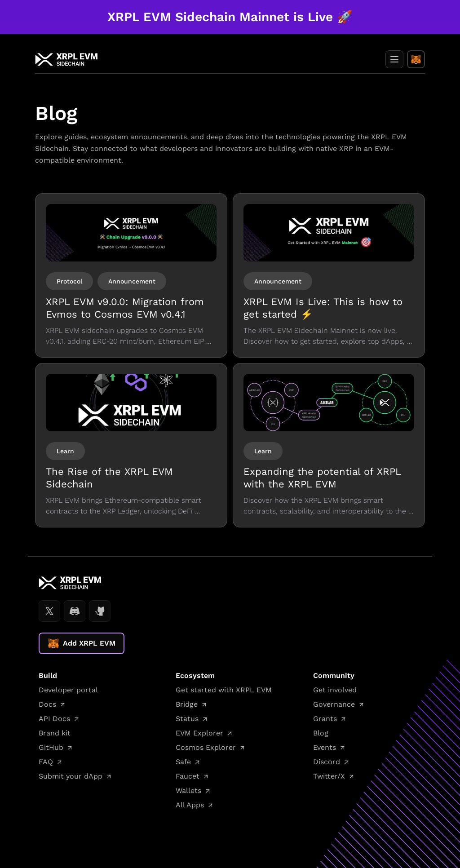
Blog (321, 733)
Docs (47, 704)
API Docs (54, 719)
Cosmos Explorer (206, 747)
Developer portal (68, 690)
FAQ (46, 762)
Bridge (187, 704)
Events (325, 747)
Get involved (335, 690)
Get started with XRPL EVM (224, 690)
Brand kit (55, 733)
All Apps (190, 805)
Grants (325, 719)
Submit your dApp (71, 776)
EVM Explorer (199, 733)
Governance (334, 704)
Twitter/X (329, 776)
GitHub (51, 747)
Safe (183, 762)
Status (187, 719)
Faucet (188, 776)
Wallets (188, 790)
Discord (327, 762)
